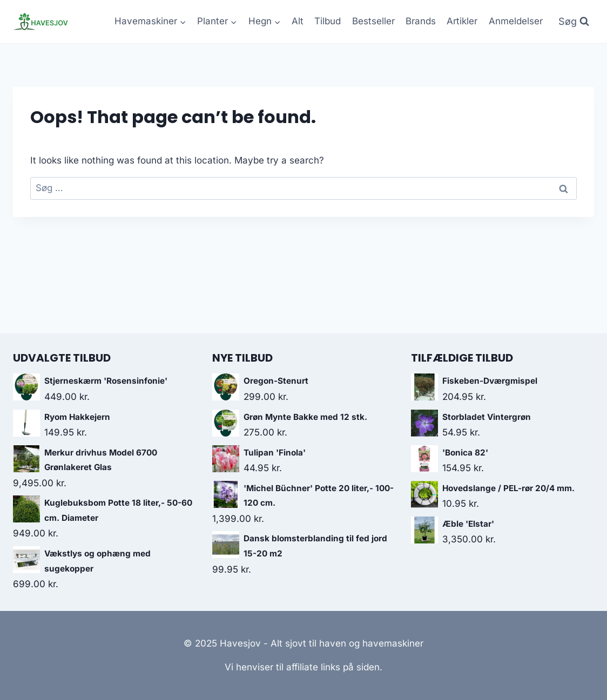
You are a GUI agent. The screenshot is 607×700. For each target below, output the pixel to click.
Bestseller (373, 21)
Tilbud (328, 21)
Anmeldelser (516, 21)
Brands (421, 21)
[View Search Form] (574, 22)
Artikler (462, 21)
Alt (298, 21)
